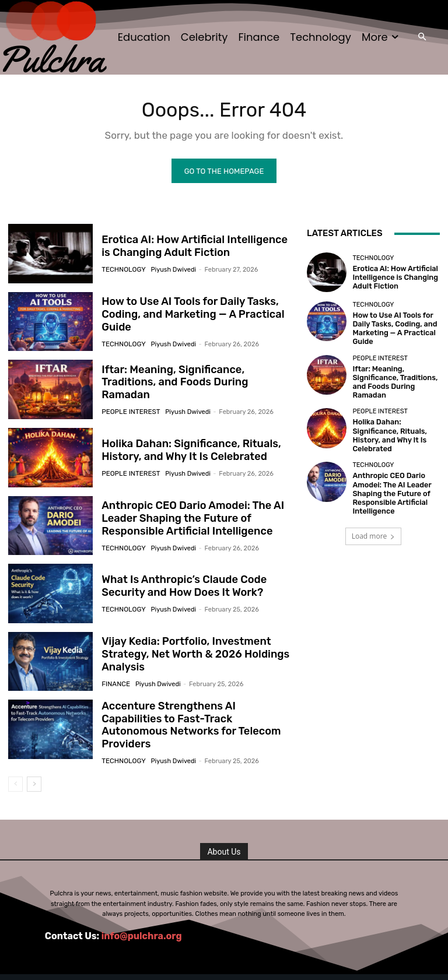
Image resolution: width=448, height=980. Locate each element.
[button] (422, 38)
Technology (122, 270)
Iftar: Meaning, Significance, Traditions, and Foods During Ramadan (194, 384)
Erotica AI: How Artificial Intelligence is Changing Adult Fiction (193, 248)
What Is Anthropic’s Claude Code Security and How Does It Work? (178, 588)
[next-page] (34, 784)
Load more (374, 517)
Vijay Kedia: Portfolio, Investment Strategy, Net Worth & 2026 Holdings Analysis (189, 656)
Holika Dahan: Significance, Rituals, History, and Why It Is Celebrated (185, 452)
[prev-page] (15, 784)
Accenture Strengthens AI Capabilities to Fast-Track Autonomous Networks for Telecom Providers (193, 724)
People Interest (129, 407)
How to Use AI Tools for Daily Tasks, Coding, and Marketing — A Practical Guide (187, 316)
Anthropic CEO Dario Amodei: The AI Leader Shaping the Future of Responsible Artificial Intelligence (186, 520)
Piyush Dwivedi (170, 270)
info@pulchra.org (142, 935)
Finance (115, 684)
